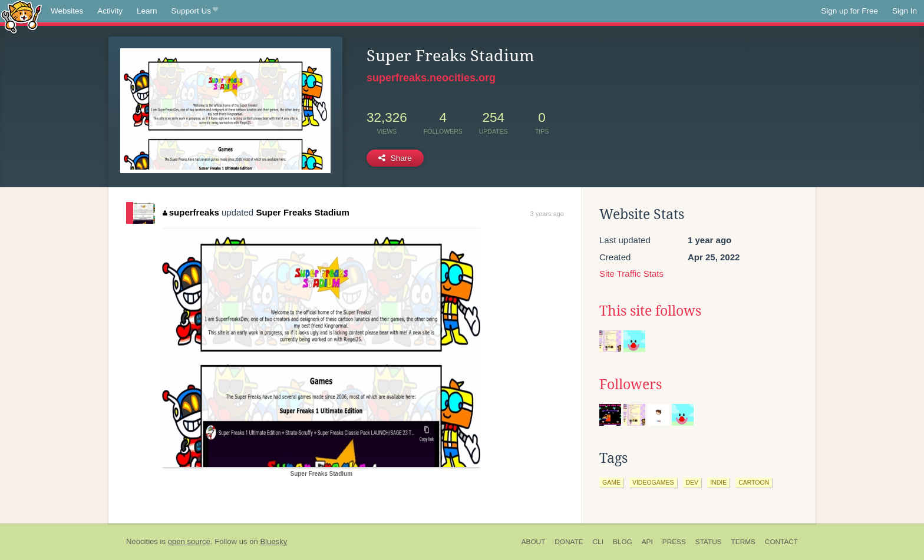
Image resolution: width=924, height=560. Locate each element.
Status (709, 542)
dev (692, 482)
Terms (743, 542)
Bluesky (273, 541)
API (647, 542)
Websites (67, 11)
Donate (569, 542)
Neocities (142, 541)
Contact (781, 542)
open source (189, 541)
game (611, 482)
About (534, 542)
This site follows (650, 311)
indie (718, 482)
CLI (598, 542)
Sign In (905, 11)
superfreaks (191, 212)
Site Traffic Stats (631, 274)
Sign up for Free (849, 11)
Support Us (195, 11)
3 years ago (547, 214)
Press (674, 542)
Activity (110, 11)
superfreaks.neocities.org (431, 78)
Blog (623, 542)
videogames (653, 482)
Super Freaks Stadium (302, 212)
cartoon (754, 482)
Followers (631, 385)
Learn (147, 11)
